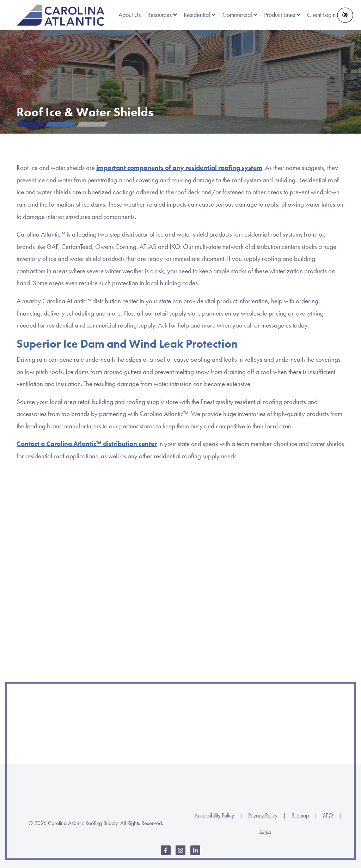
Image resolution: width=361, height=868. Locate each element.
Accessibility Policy (214, 815)
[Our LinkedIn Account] (195, 854)
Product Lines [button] (282, 15)
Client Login (321, 15)
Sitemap (300, 815)
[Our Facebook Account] (166, 854)
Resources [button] (162, 15)
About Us (130, 15)
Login (265, 831)
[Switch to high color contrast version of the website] (345, 15)
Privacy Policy (263, 815)
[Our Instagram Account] (180, 854)
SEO (328, 815)
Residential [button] (200, 15)
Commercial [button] (240, 15)
